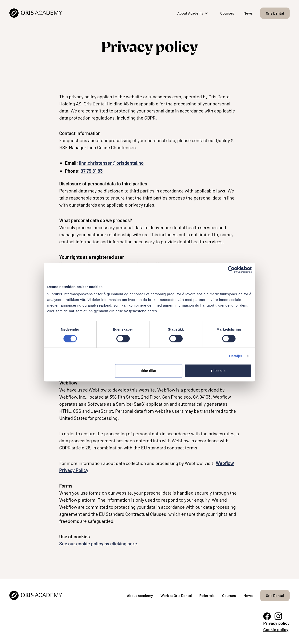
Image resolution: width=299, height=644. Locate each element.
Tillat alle (218, 371)
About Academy (140, 595)
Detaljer (236, 356)
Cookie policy (276, 629)
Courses (227, 13)
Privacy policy (276, 623)
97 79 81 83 (92, 171)
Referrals (207, 595)
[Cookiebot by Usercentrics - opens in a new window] (231, 270)
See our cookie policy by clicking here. (99, 544)
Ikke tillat (149, 371)
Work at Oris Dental (176, 595)
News (248, 13)
